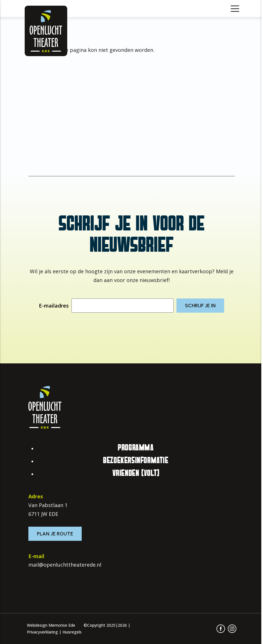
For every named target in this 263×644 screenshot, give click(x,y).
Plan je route (55, 534)
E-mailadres (54, 306)
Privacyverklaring (42, 632)
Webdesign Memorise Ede (51, 625)
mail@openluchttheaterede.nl (65, 565)
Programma (136, 448)
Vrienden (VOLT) (136, 473)
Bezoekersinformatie (136, 460)
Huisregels (72, 632)
